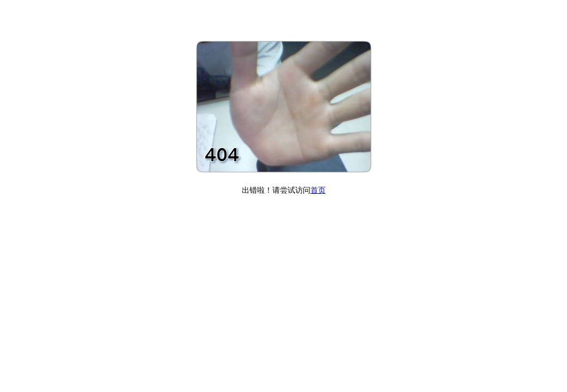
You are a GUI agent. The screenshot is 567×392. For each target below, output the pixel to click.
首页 (318, 190)
